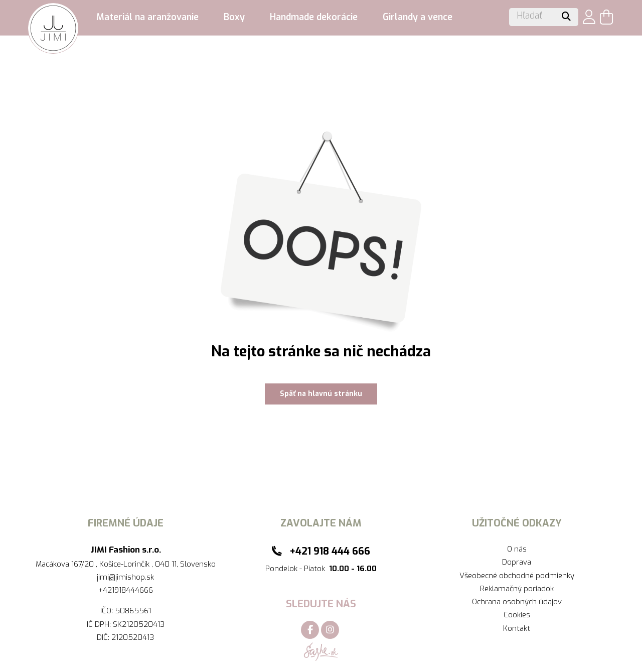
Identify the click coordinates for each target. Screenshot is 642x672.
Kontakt (517, 628)
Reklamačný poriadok (517, 589)
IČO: (108, 611)
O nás (517, 549)
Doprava (517, 562)
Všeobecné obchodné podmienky (517, 576)
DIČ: (104, 637)
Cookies (517, 615)
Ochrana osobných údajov (517, 602)
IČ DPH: (100, 624)
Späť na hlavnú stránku (321, 394)
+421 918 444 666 (330, 551)
